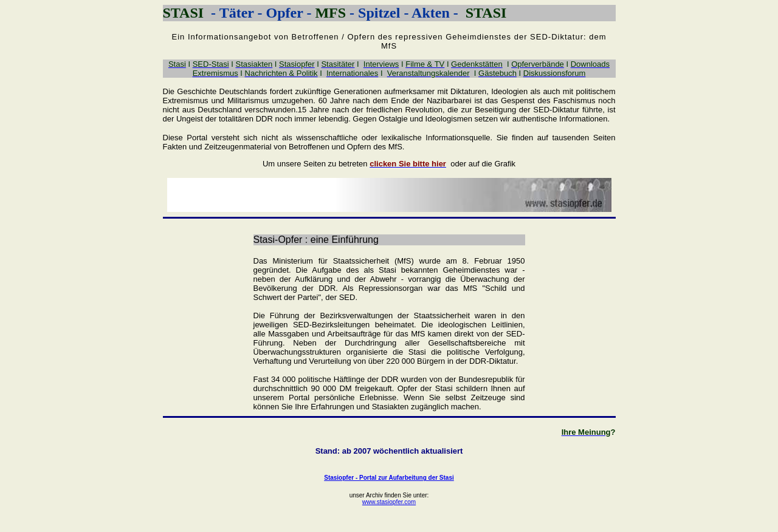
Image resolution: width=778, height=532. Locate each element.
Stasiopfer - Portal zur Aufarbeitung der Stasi (389, 478)
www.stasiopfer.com (389, 502)
